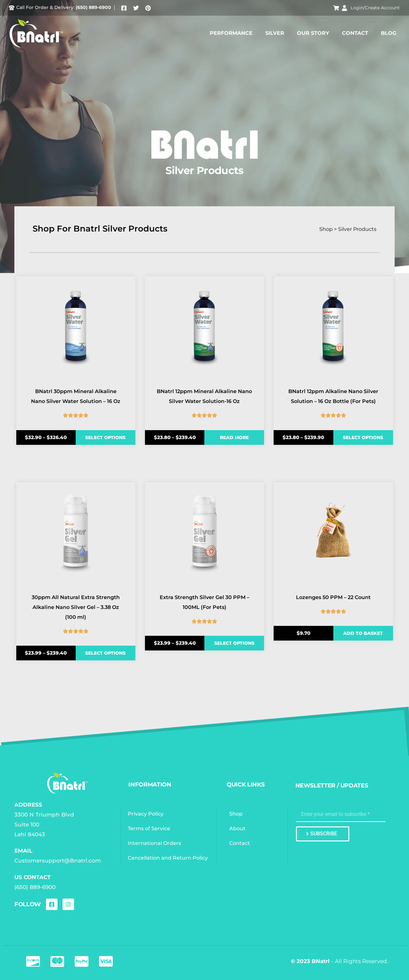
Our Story (313, 33)
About (238, 828)
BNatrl (321, 961)
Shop (236, 814)
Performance (231, 33)
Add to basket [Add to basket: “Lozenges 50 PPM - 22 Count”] (363, 633)
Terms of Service (149, 828)
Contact (355, 33)
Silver (275, 33)
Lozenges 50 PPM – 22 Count (333, 597)
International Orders (155, 843)
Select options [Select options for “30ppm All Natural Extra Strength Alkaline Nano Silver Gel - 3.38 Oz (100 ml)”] (105, 653)
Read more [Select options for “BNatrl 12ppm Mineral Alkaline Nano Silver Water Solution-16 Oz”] (234, 437)
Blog (389, 33)
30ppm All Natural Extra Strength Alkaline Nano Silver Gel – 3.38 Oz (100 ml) (76, 607)
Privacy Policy (146, 814)
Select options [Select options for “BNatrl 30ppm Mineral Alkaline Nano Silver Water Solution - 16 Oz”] (105, 437)
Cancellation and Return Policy (168, 858)
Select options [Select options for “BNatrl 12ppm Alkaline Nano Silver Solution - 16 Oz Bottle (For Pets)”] (363, 437)
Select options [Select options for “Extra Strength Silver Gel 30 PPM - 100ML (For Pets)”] (234, 643)
